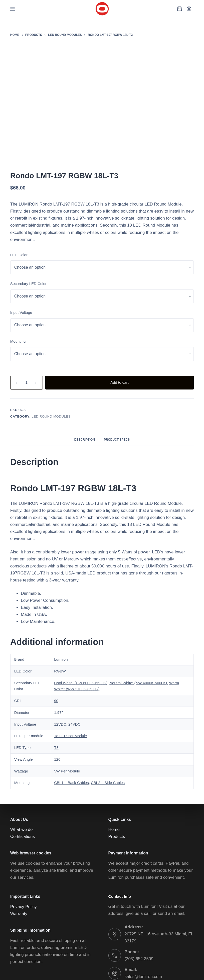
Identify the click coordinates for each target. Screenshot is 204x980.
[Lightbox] (95, 55)
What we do (22, 775)
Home (114, 775)
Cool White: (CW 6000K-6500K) (81, 628)
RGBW (60, 616)
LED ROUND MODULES (148, 362)
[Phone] (182, 971)
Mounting (118, 287)
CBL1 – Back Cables (71, 728)
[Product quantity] (126, 328)
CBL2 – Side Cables (106, 728)
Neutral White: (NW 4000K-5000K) (140, 628)
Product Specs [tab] (116, 385)
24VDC (74, 669)
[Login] (189, 9)
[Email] (191, 971)
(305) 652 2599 (139, 911)
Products (117, 782)
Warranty (20, 866)
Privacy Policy (24, 859)
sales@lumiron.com (144, 929)
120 (58, 705)
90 (57, 646)
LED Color (118, 200)
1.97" (59, 658)
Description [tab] (86, 385)
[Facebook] (143, 971)
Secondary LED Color (128, 229)
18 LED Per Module (71, 681)
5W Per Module (68, 716)
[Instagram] (152, 971)
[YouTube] (162, 971)
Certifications (23, 782)
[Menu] (13, 9)
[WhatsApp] (172, 971)
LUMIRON (128, 93)
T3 (57, 693)
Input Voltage (122, 258)
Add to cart (167, 328)
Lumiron (61, 605)
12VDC (60, 669)
